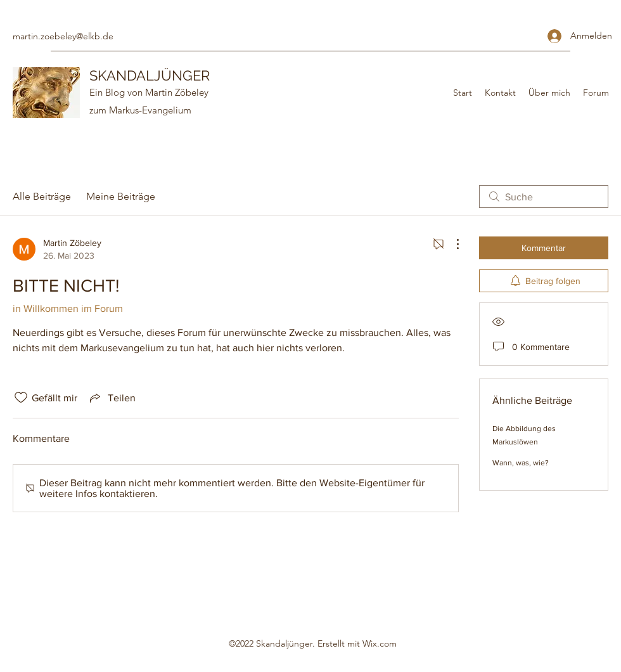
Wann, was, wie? (521, 463)
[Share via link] (112, 397)
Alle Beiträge (42, 196)
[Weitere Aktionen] (451, 244)
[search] (544, 197)
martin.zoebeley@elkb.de (63, 36)
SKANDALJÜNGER (150, 75)
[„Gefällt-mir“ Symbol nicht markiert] (21, 397)
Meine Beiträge (121, 196)
